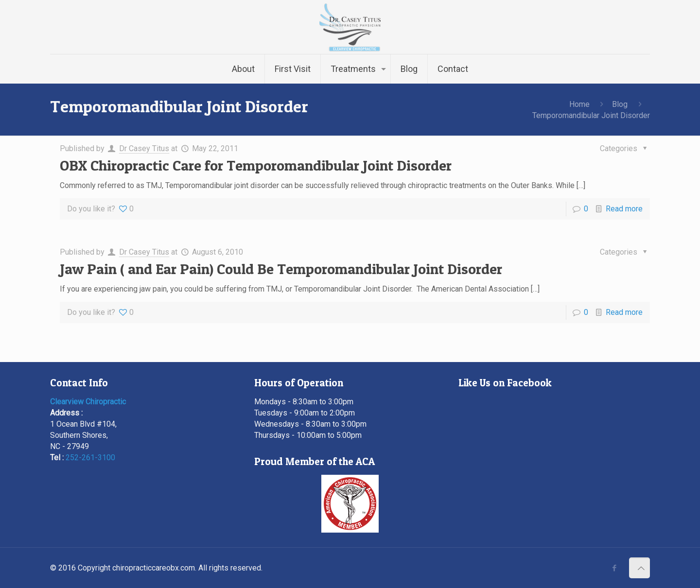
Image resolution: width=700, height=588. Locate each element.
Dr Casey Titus (144, 148)
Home (579, 104)
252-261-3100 (90, 458)
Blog (620, 104)
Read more (624, 209)
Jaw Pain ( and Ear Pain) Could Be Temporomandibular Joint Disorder (281, 269)
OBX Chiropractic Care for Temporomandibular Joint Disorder (256, 165)
